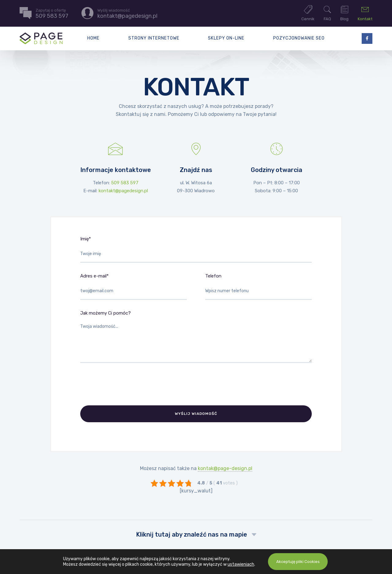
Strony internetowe (154, 38)
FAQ (327, 13)
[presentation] (127, 384)
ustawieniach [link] (239, 564)
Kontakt (365, 13)
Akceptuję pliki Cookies (298, 562)
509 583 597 (125, 183)
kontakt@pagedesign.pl (123, 191)
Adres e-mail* (134, 287)
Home (93, 38)
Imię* (196, 249)
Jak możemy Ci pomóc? (196, 337)
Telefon (258, 287)
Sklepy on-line (226, 38)
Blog (344, 13)
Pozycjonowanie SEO (299, 38)
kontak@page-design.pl (225, 466)
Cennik (308, 13)
